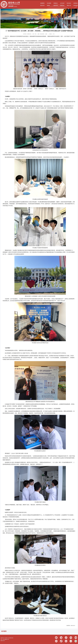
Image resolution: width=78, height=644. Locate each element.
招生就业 (69, 3)
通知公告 (69, 5)
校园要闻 (42, 3)
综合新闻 (49, 3)
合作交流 (62, 3)
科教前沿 (56, 3)
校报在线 (62, 5)
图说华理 (42, 5)
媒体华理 (56, 5)
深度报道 (75, 3)
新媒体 (48, 5)
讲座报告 (75, 5)
